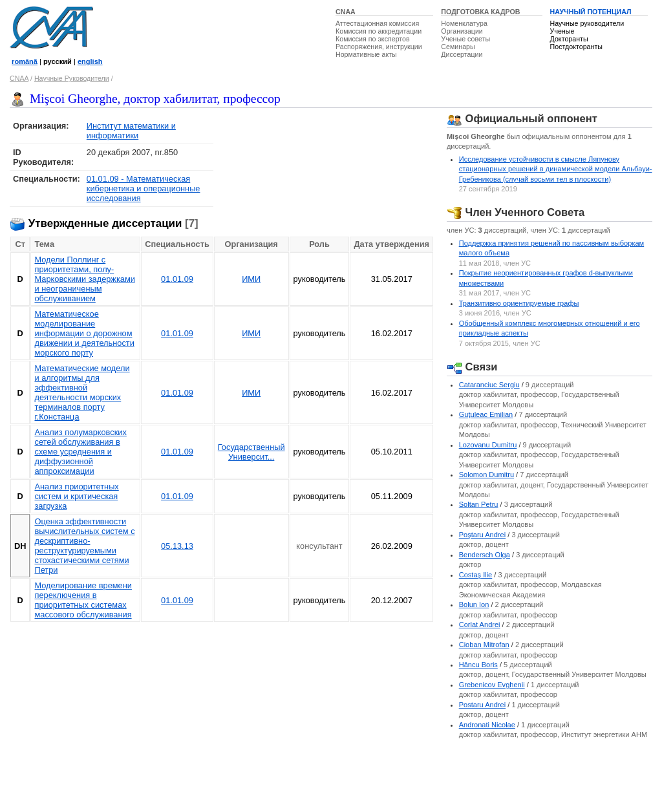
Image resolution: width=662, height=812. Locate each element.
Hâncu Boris (478, 665)
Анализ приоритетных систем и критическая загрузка (76, 496)
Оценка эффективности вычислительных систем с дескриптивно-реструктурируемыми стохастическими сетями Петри (84, 546)
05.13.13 (177, 546)
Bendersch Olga (485, 555)
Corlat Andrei (480, 625)
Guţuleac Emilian (486, 414)
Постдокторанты (576, 47)
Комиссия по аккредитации (379, 31)
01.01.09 (177, 279)
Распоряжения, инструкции (379, 47)
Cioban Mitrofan (484, 645)
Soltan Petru (479, 504)
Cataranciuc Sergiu (489, 385)
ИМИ (251, 279)
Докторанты (569, 39)
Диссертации (462, 54)
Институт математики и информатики (131, 131)
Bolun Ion (474, 604)
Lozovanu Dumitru (488, 445)
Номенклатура (464, 23)
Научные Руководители (72, 78)
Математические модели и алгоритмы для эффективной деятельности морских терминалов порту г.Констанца (82, 392)
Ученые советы (465, 39)
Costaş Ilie (476, 575)
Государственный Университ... (251, 452)
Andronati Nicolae (487, 725)
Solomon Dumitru (486, 475)
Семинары (458, 47)
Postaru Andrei (482, 705)
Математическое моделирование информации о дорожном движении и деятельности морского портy (84, 333)
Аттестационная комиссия (377, 23)
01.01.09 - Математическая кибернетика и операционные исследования (144, 188)
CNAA (346, 12)
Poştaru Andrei (482, 535)
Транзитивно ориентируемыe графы (519, 303)
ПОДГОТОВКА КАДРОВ (480, 12)
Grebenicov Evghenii (492, 685)
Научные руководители (587, 23)
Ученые (562, 31)
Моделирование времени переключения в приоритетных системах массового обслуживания (83, 600)
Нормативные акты (366, 54)
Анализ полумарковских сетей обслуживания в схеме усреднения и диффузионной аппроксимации (80, 452)
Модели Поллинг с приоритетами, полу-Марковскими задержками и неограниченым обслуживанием (84, 279)
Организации (462, 31)
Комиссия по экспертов (373, 39)
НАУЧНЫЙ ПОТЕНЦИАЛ (591, 12)
